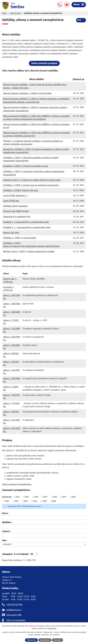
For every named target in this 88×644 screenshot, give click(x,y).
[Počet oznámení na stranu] (34, 554)
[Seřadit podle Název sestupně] (9, 514)
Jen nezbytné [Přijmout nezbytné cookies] (45, 640)
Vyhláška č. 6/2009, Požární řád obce (21, 190)
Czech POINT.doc (11, 201)
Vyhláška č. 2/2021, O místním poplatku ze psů (25, 166)
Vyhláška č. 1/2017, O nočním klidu (20, 238)
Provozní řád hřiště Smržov (16, 211)
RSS (81, 20)
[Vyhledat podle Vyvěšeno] (44, 527)
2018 (55, 497)
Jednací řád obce (11, 233)
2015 (27, 497)
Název (5, 513)
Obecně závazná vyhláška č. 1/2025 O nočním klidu (27, 93)
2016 (36, 497)
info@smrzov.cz (14, 610)
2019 (64, 497)
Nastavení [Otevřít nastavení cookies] (57, 640)
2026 (54, 501)
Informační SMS (14, 615)
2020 (73, 497)
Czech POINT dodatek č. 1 (15, 196)
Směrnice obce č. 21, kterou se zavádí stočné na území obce (32, 180)
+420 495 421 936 (14, 605)
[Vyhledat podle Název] (44, 518)
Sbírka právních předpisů (44, 63)
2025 (45, 501)
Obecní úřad (15, 13)
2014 (18, 497)
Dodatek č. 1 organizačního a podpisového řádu (26, 222)
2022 (16, 501)
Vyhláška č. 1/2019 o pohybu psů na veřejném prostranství (31, 185)
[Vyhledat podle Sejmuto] (44, 535)
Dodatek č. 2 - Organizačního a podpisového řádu (27, 227)
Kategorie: (7, 497)
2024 (35, 501)
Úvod (4, 13)
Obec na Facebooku (16, 620)
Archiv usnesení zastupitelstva (17, 484)
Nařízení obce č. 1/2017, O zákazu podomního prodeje (29, 251)
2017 (45, 497)
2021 (7, 501)
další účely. (52, 628)
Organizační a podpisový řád (17, 217)
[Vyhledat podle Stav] (44, 544)
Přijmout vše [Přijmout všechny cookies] (31, 640)
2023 (26, 501)
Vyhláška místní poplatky (15, 206)
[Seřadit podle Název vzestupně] (9, 513)
